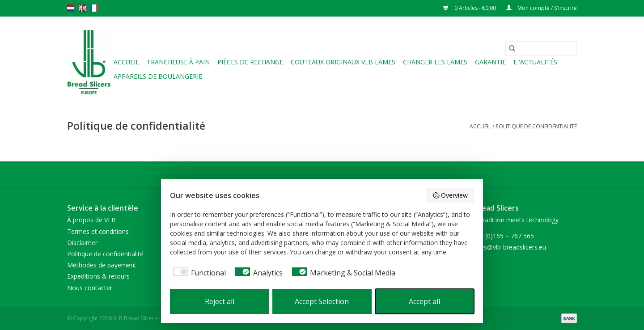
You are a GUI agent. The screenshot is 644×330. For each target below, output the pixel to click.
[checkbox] (198, 273)
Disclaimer (82, 243)
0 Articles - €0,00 (470, 8)
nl (71, 8)
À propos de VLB (91, 220)
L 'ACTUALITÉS (535, 62)
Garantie (490, 62)
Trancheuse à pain (178, 62)
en (82, 8)
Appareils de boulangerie (158, 76)
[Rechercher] (541, 48)
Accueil (126, 62)
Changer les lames (435, 62)
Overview (450, 195)
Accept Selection (322, 301)
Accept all (424, 301)
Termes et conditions (98, 231)
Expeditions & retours (98, 276)
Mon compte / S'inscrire (542, 8)
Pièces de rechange (250, 62)
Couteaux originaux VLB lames (343, 62)
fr (94, 8)
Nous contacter (90, 288)
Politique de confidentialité (536, 126)
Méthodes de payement (102, 265)
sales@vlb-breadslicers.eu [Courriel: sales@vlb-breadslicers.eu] (509, 247)
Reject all (220, 301)
